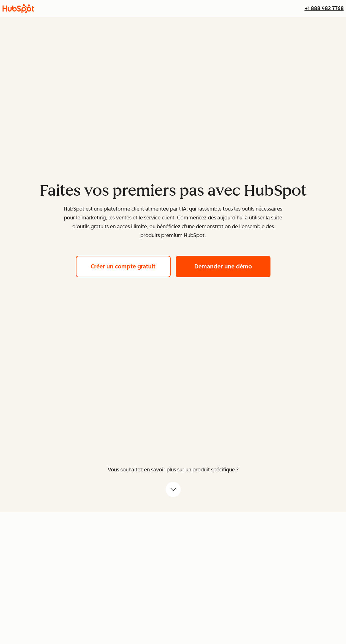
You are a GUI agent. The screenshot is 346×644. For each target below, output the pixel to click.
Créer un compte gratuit (131, 266)
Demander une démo (232, 266)
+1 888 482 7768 (324, 8)
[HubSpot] (18, 9)
